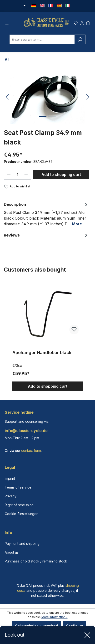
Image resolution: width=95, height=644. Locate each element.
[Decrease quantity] (9, 175)
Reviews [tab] (46, 235)
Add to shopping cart (61, 175)
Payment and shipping (22, 544)
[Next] (88, 97)
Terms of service (18, 487)
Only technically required (36, 626)
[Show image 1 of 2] (43, 120)
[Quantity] (17, 175)
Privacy (11, 496)
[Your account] (82, 22)
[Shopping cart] (88, 22)
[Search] (80, 39)
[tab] (46, 214)
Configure (75, 626)
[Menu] (7, 22)
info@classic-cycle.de (26, 431)
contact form (31, 451)
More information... (55, 617)
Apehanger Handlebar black (42, 353)
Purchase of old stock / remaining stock (36, 561)
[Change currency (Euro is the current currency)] (24, 6)
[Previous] (7, 97)
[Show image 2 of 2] (52, 120)
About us (12, 552)
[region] (47, 336)
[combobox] (42, 39)
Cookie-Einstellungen (22, 514)
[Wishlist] (76, 22)
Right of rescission (19, 505)
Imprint (10, 478)
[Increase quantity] (26, 175)
